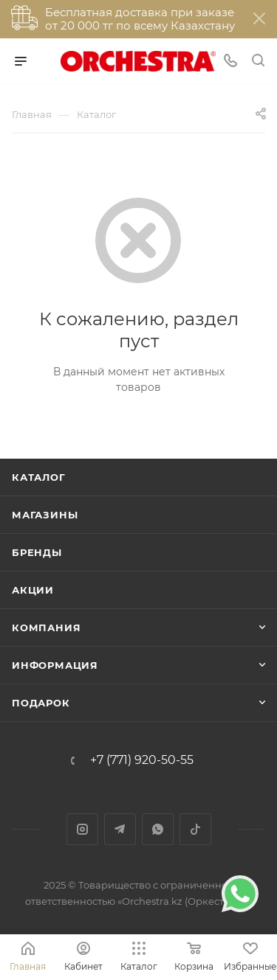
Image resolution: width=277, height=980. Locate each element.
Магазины (45, 515)
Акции (33, 590)
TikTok (195, 829)
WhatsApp (158, 829)
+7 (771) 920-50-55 (142, 760)
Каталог (39, 477)
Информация (55, 665)
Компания (46, 628)
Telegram (120, 829)
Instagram (82, 829)
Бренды (37, 552)
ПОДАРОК (41, 703)
